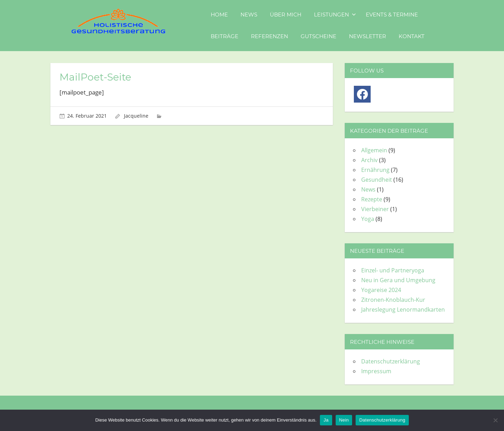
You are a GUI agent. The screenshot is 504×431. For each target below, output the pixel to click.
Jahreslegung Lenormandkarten (403, 310)
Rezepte (372, 199)
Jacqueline (136, 116)
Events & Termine (392, 15)
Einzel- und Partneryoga (393, 270)
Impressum (376, 371)
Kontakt (412, 36)
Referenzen (269, 36)
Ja (326, 420)
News (249, 15)
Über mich (286, 15)
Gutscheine (318, 36)
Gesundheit (377, 180)
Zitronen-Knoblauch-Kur (393, 300)
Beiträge (225, 36)
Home (219, 15)
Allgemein (374, 150)
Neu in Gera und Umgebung (398, 280)
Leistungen (335, 15)
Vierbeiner (375, 209)
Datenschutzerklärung (391, 361)
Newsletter (367, 36)
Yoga (368, 219)
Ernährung (375, 170)
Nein (344, 420)
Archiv (369, 160)
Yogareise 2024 (381, 290)
